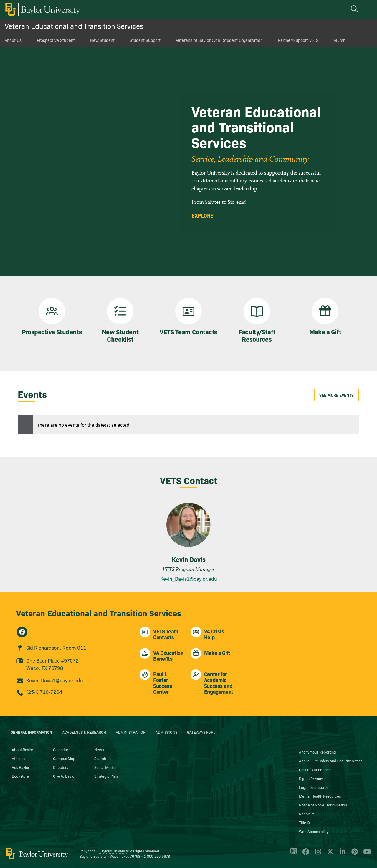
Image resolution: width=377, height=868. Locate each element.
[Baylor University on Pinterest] (354, 854)
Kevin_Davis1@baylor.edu (189, 579)
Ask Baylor (21, 767)
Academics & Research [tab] (84, 732)
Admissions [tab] (166, 732)
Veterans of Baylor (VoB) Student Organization (219, 40)
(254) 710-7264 (44, 692)
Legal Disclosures (314, 787)
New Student (102, 40)
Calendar (61, 749)
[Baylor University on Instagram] (317, 854)
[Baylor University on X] (329, 854)
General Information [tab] (31, 732)
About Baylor (23, 749)
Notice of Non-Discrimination (323, 805)
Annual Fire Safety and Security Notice (331, 761)
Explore (202, 215)
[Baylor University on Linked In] (342, 854)
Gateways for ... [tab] (202, 732)
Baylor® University (114, 851)
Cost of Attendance (315, 769)
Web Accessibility (314, 831)
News (99, 749)
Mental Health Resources (320, 796)
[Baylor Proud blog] (293, 854)
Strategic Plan (106, 776)
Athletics (19, 758)
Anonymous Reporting (318, 752)
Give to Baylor (64, 776)
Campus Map (64, 758)
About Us (13, 40)
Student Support (145, 40)
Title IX (305, 822)
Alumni (340, 40)
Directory (61, 767)
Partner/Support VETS (298, 40)
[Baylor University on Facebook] (305, 854)
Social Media (105, 767)
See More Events (337, 395)
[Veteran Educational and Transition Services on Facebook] (22, 632)
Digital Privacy (311, 778)
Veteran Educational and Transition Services (74, 26)
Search (100, 758)
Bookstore (20, 776)
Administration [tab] (131, 732)
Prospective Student (56, 40)
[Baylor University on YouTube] (366, 854)
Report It (306, 814)
